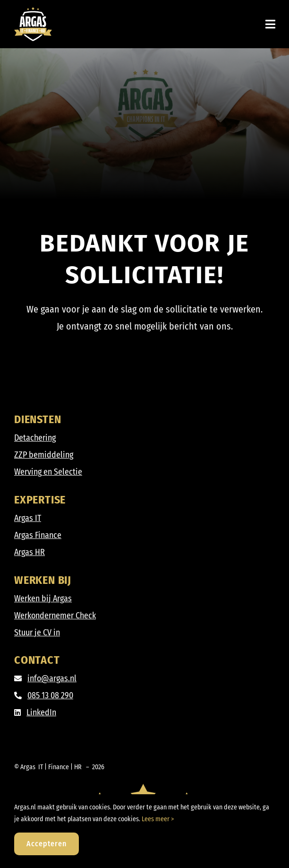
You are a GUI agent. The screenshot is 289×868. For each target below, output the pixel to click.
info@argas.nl (52, 678)
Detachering (35, 438)
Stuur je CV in (37, 633)
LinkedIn (41, 712)
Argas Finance (38, 535)
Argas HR (30, 552)
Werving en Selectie (48, 472)
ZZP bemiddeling (44, 455)
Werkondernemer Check (55, 616)
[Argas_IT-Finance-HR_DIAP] (33, 11)
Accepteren (47, 844)
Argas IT (28, 518)
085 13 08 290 (50, 695)
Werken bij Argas (43, 599)
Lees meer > (158, 819)
